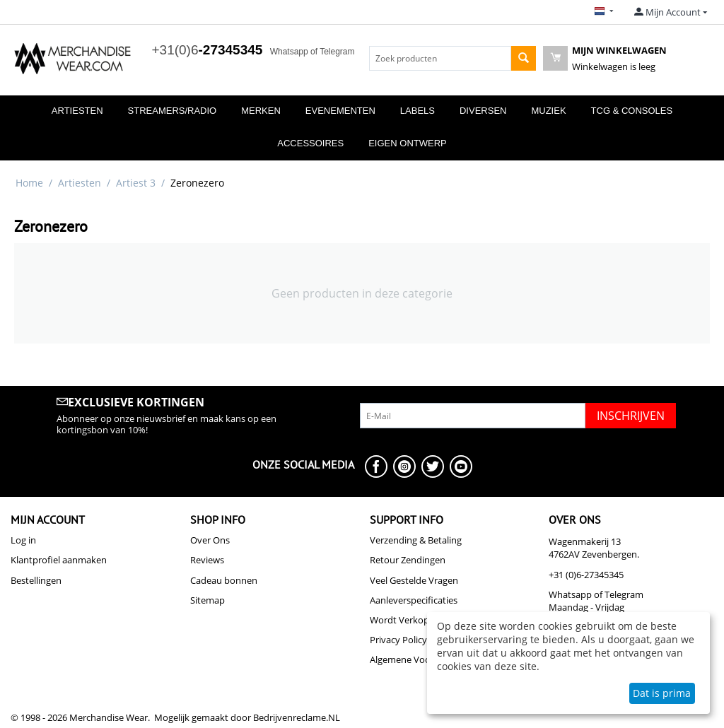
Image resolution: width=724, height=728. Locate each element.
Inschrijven (631, 416)
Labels (418, 111)
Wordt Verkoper (404, 620)
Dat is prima (662, 693)
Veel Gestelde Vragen (414, 580)
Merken (261, 111)
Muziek (548, 111)
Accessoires (310, 143)
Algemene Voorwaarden (420, 659)
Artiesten (77, 111)
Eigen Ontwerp (408, 143)
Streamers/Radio (173, 111)
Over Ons (210, 540)
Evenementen (340, 111)
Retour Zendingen (408, 560)
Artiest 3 (136, 183)
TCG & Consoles (632, 111)
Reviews (207, 560)
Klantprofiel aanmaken (59, 560)
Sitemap (208, 600)
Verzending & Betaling (416, 540)
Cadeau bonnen (224, 580)
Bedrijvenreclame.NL (297, 717)
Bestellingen (36, 580)
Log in (23, 540)
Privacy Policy (398, 640)
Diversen (483, 111)
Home (29, 183)
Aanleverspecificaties (414, 600)
